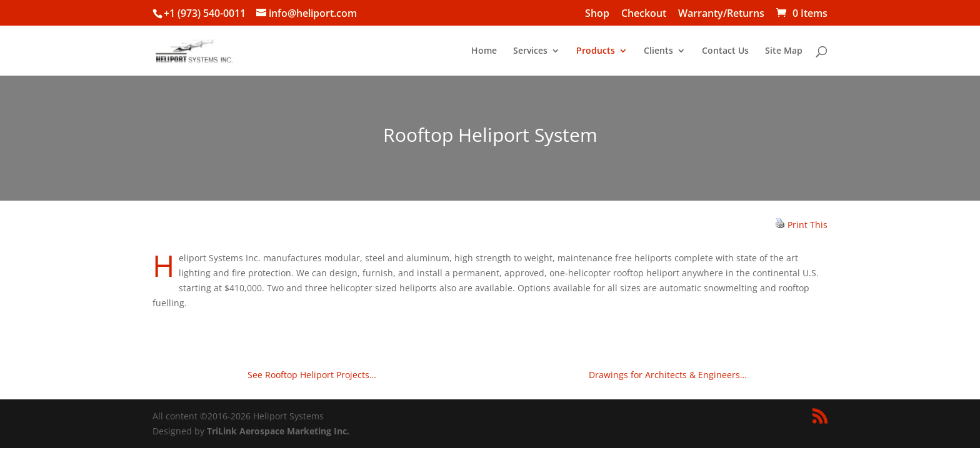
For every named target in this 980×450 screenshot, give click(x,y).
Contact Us (725, 51)
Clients (658, 51)
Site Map (784, 51)
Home (484, 51)
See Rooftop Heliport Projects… (312, 375)
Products (596, 51)
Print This (807, 225)
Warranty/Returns (721, 14)
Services (530, 51)
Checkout (644, 14)
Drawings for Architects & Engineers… (668, 375)
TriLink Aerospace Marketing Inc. (278, 431)
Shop (597, 14)
